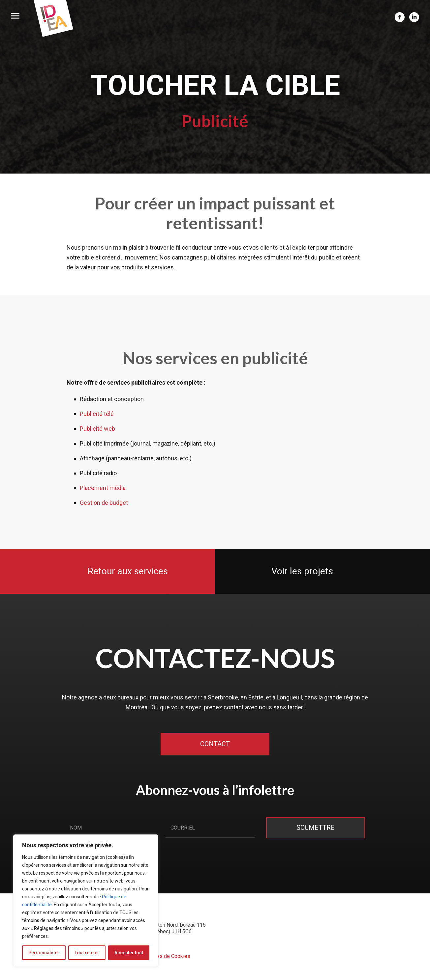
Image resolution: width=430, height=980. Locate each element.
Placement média (103, 488)
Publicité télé (97, 414)
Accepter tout (129, 953)
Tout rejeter (87, 953)
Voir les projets (301, 571)
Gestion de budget (104, 503)
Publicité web (97, 429)
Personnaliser (44, 953)
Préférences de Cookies (162, 956)
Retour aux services (129, 571)
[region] (86, 901)
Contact (215, 744)
